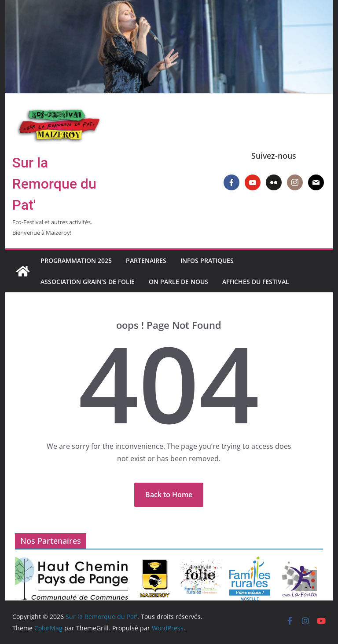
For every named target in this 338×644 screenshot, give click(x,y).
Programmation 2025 (76, 260)
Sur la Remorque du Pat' (54, 184)
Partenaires (146, 260)
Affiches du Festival (256, 282)
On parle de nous (178, 282)
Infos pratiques (207, 260)
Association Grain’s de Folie (88, 282)
